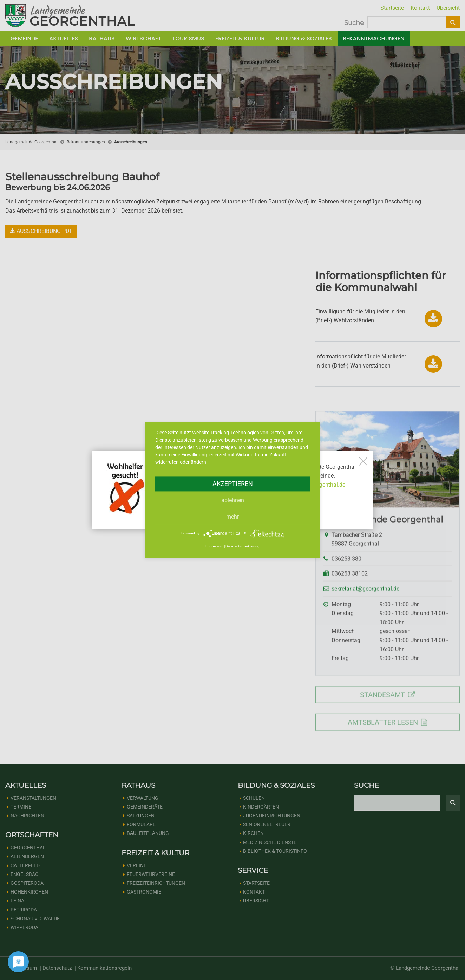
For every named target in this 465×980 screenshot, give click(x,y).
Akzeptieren (233, 484)
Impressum (214, 547)
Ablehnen (233, 500)
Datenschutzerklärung (243, 547)
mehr (232, 517)
